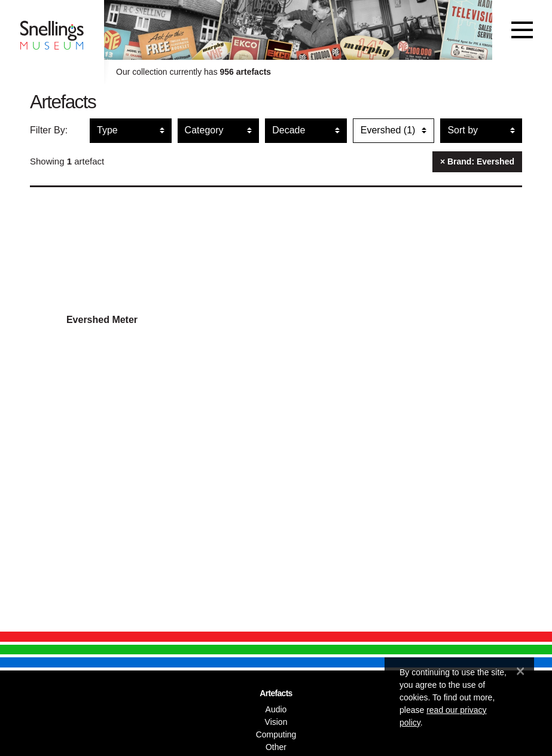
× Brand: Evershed (477, 161)
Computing (276, 734)
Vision (276, 722)
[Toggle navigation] (522, 30)
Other (276, 747)
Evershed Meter (102, 320)
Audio (276, 709)
